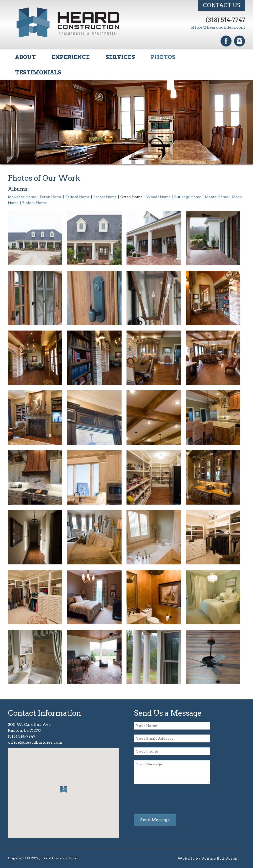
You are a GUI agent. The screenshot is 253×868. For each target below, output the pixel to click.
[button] (63, 789)
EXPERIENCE (71, 57)
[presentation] (171, 799)
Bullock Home (34, 203)
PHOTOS (163, 57)
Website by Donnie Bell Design (208, 858)
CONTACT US (221, 5)
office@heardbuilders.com (218, 27)
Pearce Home (105, 197)
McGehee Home (22, 197)
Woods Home (158, 197)
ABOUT (25, 57)
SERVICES (120, 57)
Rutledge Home (188, 197)
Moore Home (216, 197)
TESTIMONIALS (38, 72)
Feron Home (51, 197)
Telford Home (78, 197)
